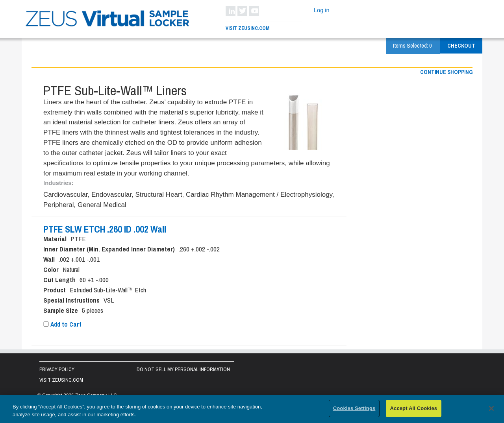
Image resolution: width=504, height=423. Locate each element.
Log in (322, 10)
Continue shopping (446, 72)
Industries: (58, 183)
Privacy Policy (57, 369)
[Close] (491, 409)
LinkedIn (231, 11)
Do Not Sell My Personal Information (183, 369)
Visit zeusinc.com (61, 380)
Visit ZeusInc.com (247, 28)
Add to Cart (62, 324)
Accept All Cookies (414, 409)
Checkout (461, 46)
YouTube (254, 11)
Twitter (242, 11)
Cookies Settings (354, 409)
